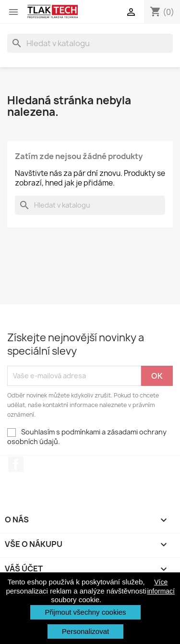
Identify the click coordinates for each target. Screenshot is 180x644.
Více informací (161, 586)
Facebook (16, 464)
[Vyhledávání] (90, 43)
